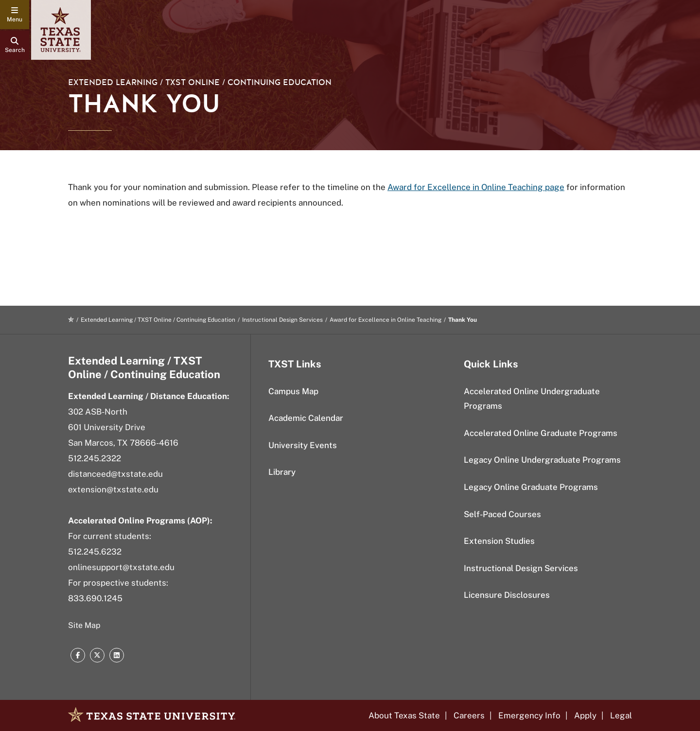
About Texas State (404, 715)
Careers (469, 715)
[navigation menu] (15, 15)
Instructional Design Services (282, 320)
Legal (621, 715)
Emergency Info (529, 715)
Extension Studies (499, 541)
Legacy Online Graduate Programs (531, 487)
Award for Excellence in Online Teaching (385, 320)
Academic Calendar (306, 418)
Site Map (84, 625)
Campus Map (293, 391)
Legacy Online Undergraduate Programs (542, 460)
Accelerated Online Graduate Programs (541, 433)
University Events (303, 445)
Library (282, 472)
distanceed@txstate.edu (115, 474)
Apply (585, 715)
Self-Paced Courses (502, 514)
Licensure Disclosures (507, 595)
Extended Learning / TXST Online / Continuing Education (200, 82)
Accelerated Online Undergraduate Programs (532, 399)
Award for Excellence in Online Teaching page (476, 187)
